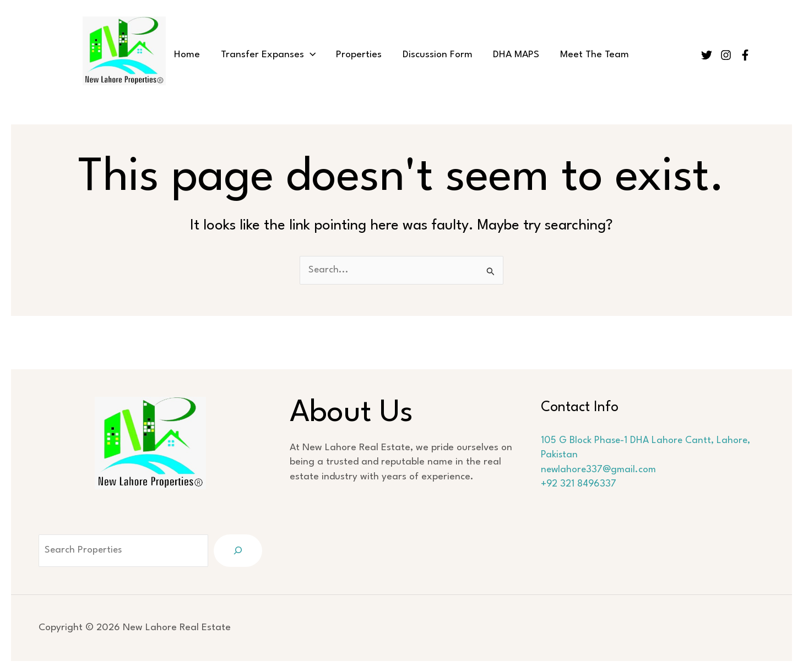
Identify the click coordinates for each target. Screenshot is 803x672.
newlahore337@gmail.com (600, 470)
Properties (361, 55)
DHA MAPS (510, 55)
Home (197, 55)
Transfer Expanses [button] (274, 55)
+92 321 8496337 (579, 485)
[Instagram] (726, 55)
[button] (316, 55)
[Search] (238, 551)
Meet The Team (584, 55)
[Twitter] (707, 55)
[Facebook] (745, 55)
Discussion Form (435, 55)
